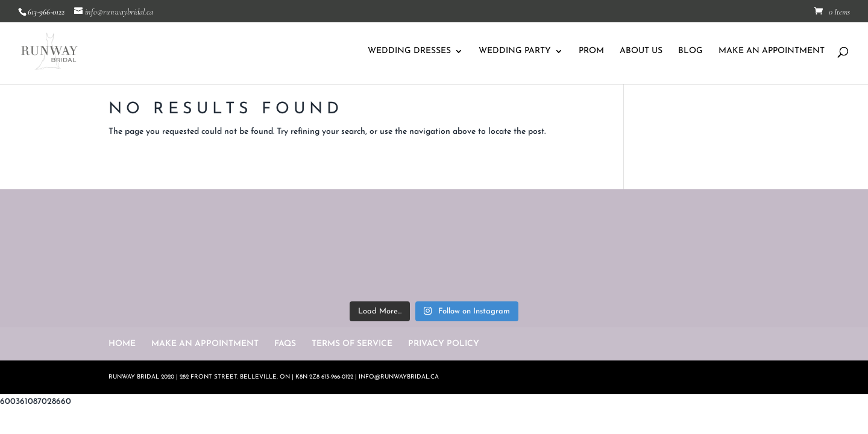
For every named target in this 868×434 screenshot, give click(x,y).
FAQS (285, 344)
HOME (122, 344)
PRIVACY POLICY (444, 344)
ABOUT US (641, 51)
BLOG (690, 51)
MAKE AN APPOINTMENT (772, 51)
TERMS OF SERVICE (352, 344)
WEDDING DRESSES (409, 51)
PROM (591, 51)
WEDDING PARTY (515, 51)
